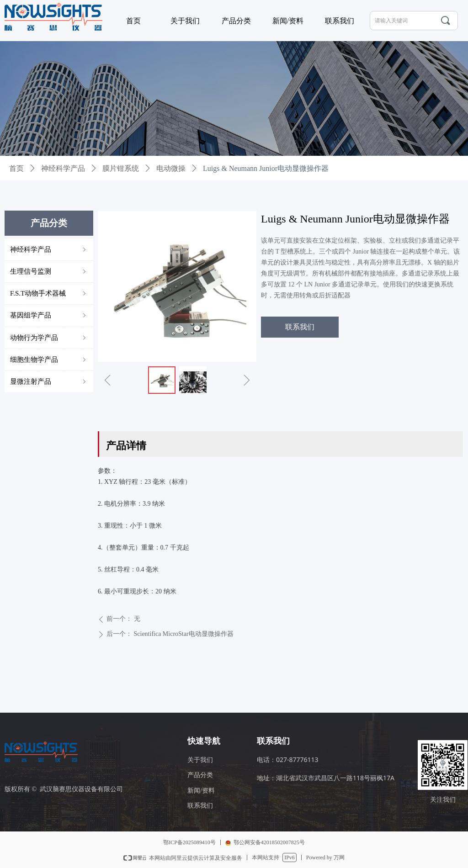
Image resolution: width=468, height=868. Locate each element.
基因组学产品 (49, 315)
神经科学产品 (63, 168)
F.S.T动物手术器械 (49, 294)
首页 (16, 168)
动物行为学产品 (49, 338)
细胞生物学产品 (49, 360)
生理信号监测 (49, 272)
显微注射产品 (49, 382)
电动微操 (171, 168)
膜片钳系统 (121, 168)
